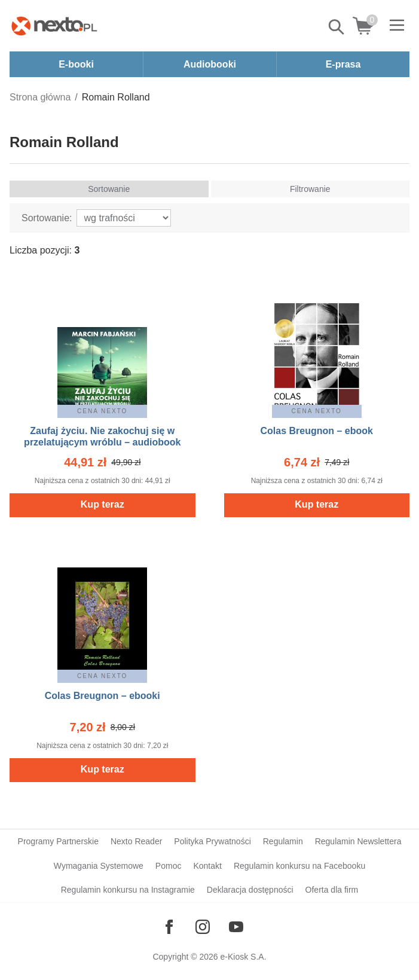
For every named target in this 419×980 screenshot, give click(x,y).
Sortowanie (109, 189)
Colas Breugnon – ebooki (103, 696)
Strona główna (40, 97)
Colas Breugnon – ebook (317, 431)
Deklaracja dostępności (250, 890)
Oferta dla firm (332, 890)
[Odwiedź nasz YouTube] (236, 927)
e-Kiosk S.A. (244, 957)
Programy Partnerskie (58, 841)
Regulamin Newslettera (358, 841)
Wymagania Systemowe (99, 866)
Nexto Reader (136, 841)
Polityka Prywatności (212, 841)
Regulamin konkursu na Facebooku (299, 866)
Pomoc (169, 866)
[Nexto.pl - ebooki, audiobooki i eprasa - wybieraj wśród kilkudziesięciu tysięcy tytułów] (54, 26)
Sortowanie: (47, 218)
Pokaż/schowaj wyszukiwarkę (337, 27)
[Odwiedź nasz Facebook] (169, 927)
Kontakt (207, 866)
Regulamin (283, 841)
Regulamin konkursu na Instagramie (128, 890)
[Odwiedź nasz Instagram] (203, 927)
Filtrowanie (310, 189)
